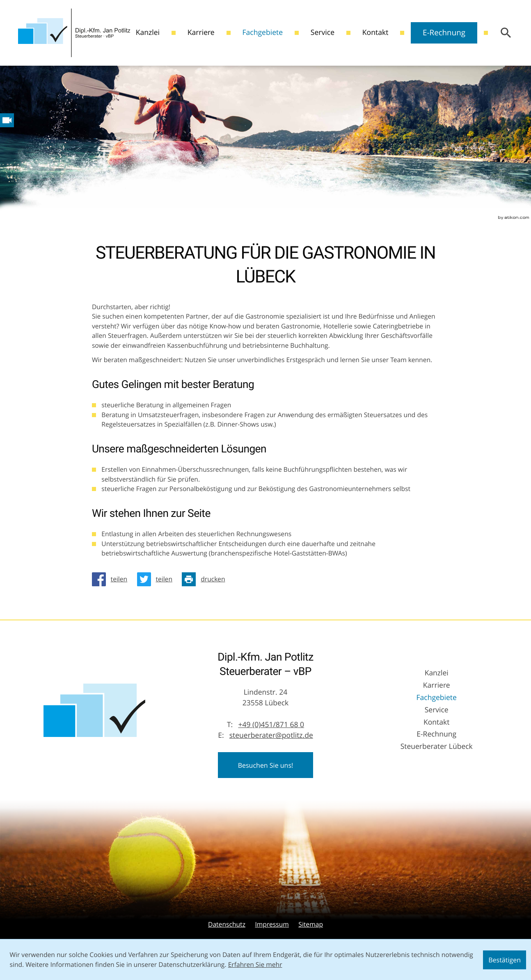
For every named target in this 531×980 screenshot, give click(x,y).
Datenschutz (227, 924)
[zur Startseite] (74, 33)
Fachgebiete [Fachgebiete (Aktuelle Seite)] (437, 698)
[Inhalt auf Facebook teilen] (112, 579)
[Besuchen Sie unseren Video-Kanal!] (7, 120)
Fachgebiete (262, 33)
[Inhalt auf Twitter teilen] (157, 579)
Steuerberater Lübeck (437, 747)
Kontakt (375, 33)
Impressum (272, 924)
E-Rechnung (444, 33)
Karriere (201, 33)
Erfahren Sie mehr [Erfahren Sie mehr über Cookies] (255, 965)
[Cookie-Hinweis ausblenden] (505, 960)
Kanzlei (148, 33)
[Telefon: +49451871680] (271, 725)
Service (323, 33)
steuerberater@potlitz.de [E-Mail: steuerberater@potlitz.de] (271, 736)
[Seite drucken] (206, 579)
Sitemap (311, 924)
